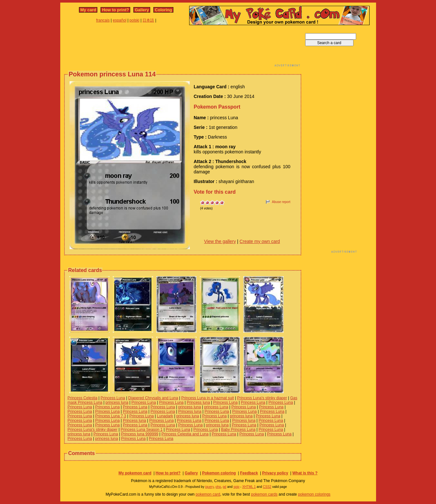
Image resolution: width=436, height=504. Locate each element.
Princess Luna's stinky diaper (262, 398)
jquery (210, 487)
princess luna (117, 402)
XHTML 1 (249, 487)
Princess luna (199, 402)
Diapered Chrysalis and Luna (153, 398)
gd (224, 487)
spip (236, 487)
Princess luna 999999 (140, 434)
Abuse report (281, 202)
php (218, 487)
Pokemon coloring (219, 473)
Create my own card (260, 241)
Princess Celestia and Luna (185, 434)
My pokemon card (135, 473)
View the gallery (220, 241)
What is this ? (305, 473)
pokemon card (208, 494)
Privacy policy (275, 473)
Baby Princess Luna (238, 430)
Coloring (163, 10)
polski (135, 20)
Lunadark (165, 416)
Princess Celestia (83, 398)
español (120, 20)
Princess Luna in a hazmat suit (207, 398)
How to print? (115, 10)
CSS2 (267, 487)
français (103, 20)
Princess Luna (113, 398)
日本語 (148, 20)
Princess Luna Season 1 (141, 430)
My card (88, 10)
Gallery (142, 10)
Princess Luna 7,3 (111, 416)
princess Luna (216, 407)
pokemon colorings (314, 494)
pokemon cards (264, 494)
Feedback (249, 473)
